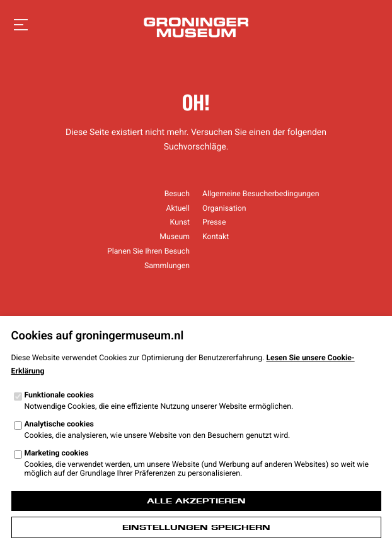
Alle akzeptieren (196, 501)
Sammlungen (167, 266)
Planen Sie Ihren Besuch (148, 251)
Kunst (180, 222)
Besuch (177, 194)
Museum (175, 237)
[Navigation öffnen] (21, 25)
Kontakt (216, 237)
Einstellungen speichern (196, 527)
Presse (214, 222)
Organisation (224, 208)
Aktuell (178, 208)
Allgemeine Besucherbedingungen (261, 194)
